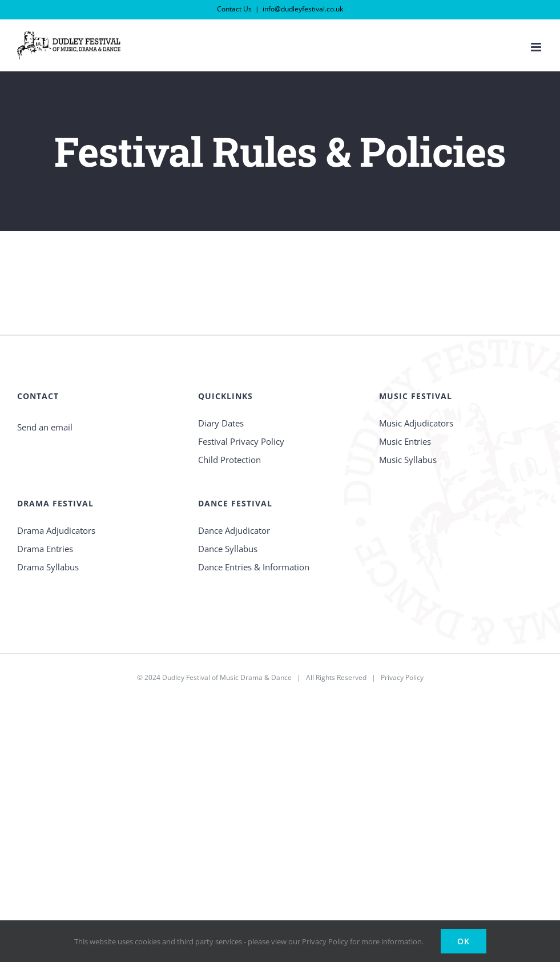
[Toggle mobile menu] (537, 47)
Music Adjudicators (416, 423)
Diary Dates (221, 423)
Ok (464, 941)
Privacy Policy (402, 677)
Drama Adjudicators (56, 530)
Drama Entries (45, 549)
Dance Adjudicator (234, 530)
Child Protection (229, 460)
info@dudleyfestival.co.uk (303, 9)
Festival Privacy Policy (241, 441)
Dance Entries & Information (254, 567)
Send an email (45, 427)
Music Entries (405, 441)
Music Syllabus (408, 460)
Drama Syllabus (48, 567)
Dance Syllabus (228, 549)
